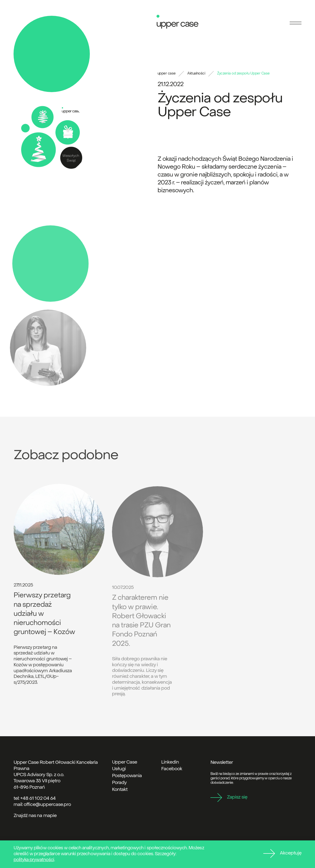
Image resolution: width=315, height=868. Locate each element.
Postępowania (127, 776)
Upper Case (125, 762)
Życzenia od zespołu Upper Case (243, 74)
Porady (119, 783)
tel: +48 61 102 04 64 (35, 799)
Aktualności (196, 74)
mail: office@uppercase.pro (42, 805)
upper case (166, 74)
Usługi (119, 769)
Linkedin (170, 762)
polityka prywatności (34, 860)
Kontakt (120, 790)
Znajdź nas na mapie (35, 816)
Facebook (172, 769)
